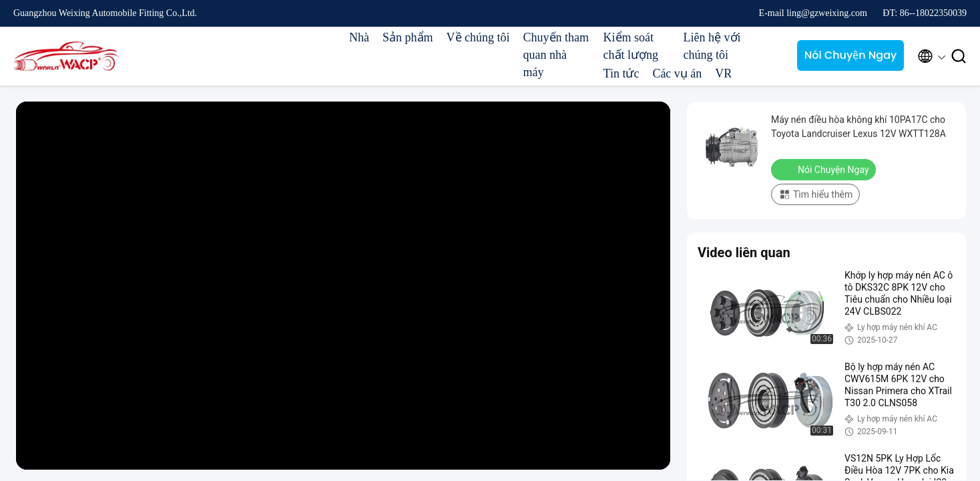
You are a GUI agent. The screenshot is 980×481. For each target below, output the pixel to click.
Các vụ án (677, 73)
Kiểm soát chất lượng (631, 46)
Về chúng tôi (478, 37)
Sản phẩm (408, 37)
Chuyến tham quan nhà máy (556, 55)
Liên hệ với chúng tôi (712, 46)
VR (723, 73)
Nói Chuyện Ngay (851, 55)
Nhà (359, 37)
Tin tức (622, 73)
